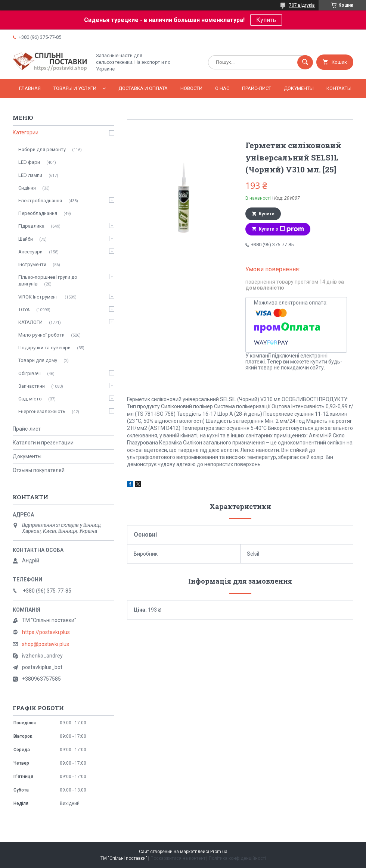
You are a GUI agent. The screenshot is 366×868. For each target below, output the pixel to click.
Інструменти (32, 264)
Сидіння (27, 188)
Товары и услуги (75, 88)
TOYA (24, 310)
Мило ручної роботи (41, 335)
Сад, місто (30, 399)
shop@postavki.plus (46, 644)
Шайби (26, 239)
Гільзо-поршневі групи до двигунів (48, 280)
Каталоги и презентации (43, 443)
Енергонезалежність (42, 411)
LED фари (29, 162)
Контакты (339, 88)
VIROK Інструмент (38, 297)
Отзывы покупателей (39, 470)
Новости (191, 88)
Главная (30, 88)
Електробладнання (40, 201)
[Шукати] (305, 62)
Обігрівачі (30, 373)
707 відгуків (302, 5)
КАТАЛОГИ (30, 322)
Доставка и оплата (143, 88)
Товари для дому (38, 360)
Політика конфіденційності (237, 858)
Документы (299, 88)
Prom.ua (219, 852)
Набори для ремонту (42, 149)
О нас (222, 88)
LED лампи (30, 175)
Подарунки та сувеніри (44, 348)
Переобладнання (38, 213)
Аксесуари (30, 252)
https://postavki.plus (46, 632)
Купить (266, 20)
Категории (26, 132)
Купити (267, 214)
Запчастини (32, 386)
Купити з (281, 229)
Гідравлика (31, 226)
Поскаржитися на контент (178, 858)
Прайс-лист (257, 88)
